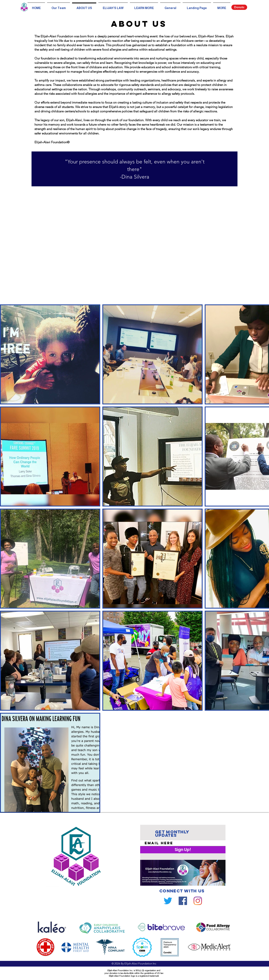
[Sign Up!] (183, 850)
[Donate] (239, 7)
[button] (144, 6)
